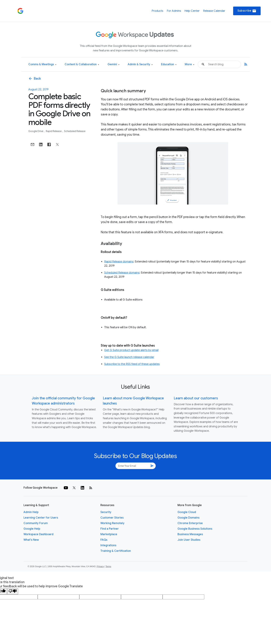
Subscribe (247, 11)
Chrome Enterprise (190, 523)
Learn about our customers (196, 398)
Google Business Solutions (195, 529)
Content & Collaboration (82, 64)
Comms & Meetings (42, 64)
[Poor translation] (13, 591)
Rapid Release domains (119, 262)
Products (157, 11)
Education (169, 64)
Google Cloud (187, 512)
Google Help (32, 529)
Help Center (192, 11)
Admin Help (31, 512)
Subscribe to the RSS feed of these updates (132, 364)
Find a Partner (110, 529)
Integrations (108, 545)
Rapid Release (54, 131)
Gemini (113, 64)
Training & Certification (116, 551)
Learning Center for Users (41, 518)
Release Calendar (214, 11)
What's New (31, 540)
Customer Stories (112, 518)
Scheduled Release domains (122, 273)
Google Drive (36, 131)
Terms (108, 566)
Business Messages (190, 534)
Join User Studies (189, 540)
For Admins (174, 11)
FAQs (104, 540)
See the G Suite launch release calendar (129, 357)
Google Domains (188, 518)
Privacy (101, 566)
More (190, 64)
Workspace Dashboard (38, 534)
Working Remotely (112, 523)
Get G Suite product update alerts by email (131, 350)
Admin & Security (140, 64)
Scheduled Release (75, 131)
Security (106, 512)
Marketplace (109, 534)
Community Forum (36, 523)
